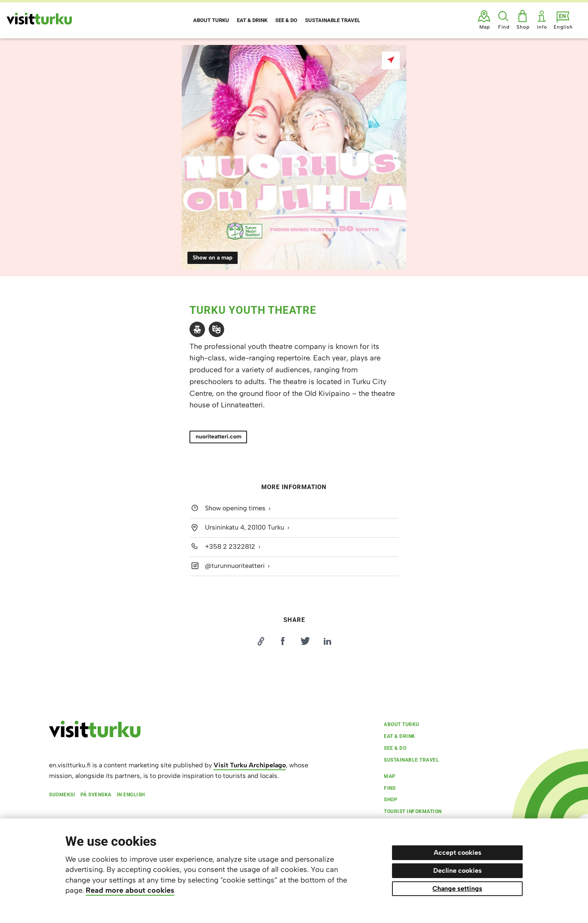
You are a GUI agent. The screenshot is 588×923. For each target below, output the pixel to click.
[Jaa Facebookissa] (283, 641)
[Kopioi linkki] (261, 641)
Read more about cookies (130, 890)
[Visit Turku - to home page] (39, 19)
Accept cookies (458, 853)
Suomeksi (62, 795)
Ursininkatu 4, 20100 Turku (245, 527)
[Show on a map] (391, 60)
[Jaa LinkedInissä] (327, 641)
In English (131, 795)
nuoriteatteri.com (218, 437)
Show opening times (235, 508)
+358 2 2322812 (230, 546)
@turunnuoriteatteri (235, 566)
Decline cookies (458, 870)
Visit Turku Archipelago (250, 765)
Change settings (457, 888)
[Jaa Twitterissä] (305, 641)
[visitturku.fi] (95, 735)
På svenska (96, 795)
